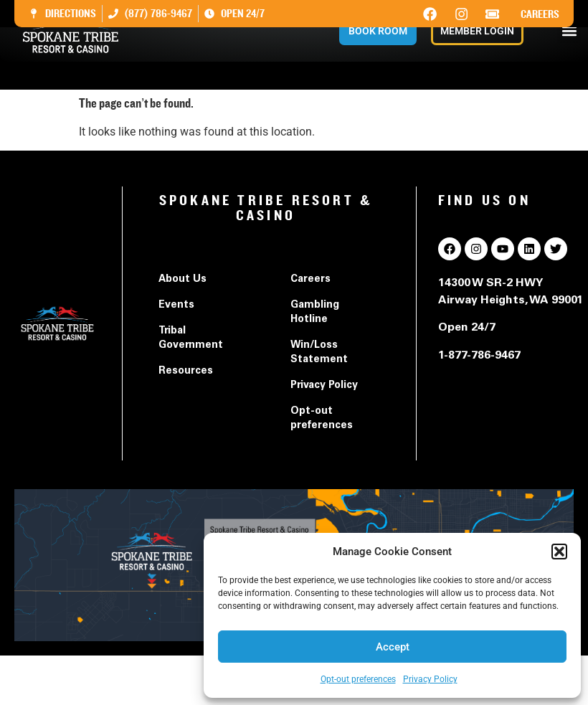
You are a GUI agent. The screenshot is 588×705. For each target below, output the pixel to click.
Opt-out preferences (358, 679)
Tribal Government (191, 339)
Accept (393, 647)
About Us (182, 280)
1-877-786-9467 (479, 356)
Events (176, 306)
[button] (559, 552)
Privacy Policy (430, 679)
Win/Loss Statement (319, 353)
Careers (540, 14)
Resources (186, 372)
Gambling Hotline (315, 313)
